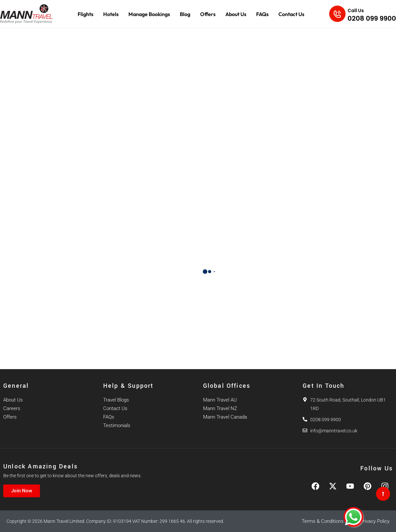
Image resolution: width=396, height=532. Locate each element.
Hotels (111, 14)
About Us (236, 14)
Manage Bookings (149, 14)
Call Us (356, 10)
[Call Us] (337, 14)
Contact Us (291, 14)
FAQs (262, 14)
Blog (185, 14)
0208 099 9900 (372, 18)
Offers (208, 14)
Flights (85, 14)
